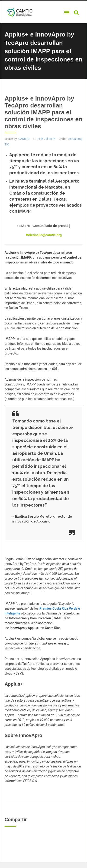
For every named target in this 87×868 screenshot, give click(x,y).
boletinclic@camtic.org (44, 235)
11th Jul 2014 (46, 139)
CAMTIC (24, 139)
